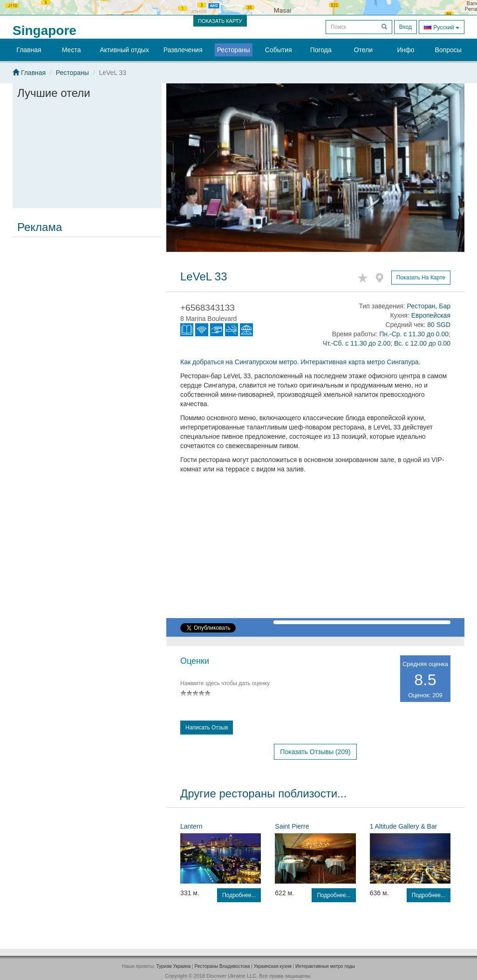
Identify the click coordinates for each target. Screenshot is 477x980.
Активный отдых (124, 50)
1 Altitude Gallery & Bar (404, 826)
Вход (405, 27)
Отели (363, 50)
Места (72, 50)
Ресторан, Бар (429, 306)
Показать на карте (421, 278)
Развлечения (183, 50)
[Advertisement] (87, 299)
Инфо (405, 50)
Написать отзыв (207, 728)
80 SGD (439, 325)
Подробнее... (239, 895)
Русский (442, 27)
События (279, 50)
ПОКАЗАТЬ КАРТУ (220, 21)
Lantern (191, 826)
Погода (321, 50)
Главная (29, 50)
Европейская (431, 315)
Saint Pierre (292, 826)
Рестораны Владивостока (222, 966)
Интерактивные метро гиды (325, 966)
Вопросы (448, 50)
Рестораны (234, 50)
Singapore (44, 31)
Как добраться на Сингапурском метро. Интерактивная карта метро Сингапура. (300, 362)
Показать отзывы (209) (315, 752)
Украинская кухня (273, 966)
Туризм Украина (173, 966)
